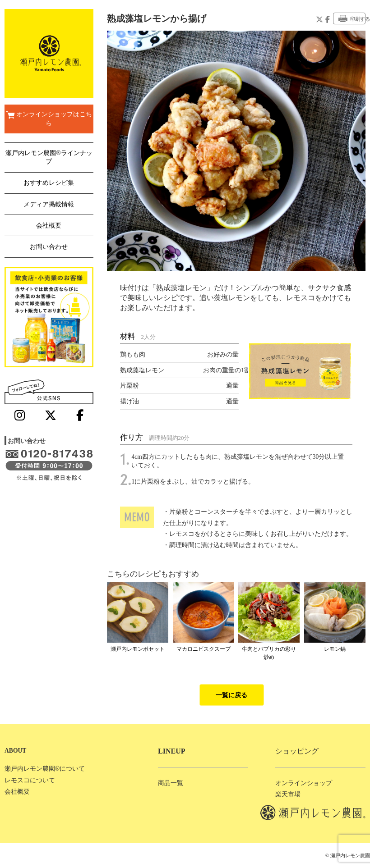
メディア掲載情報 (49, 204)
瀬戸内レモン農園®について (45, 769)
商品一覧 (171, 783)
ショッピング (297, 751)
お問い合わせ (49, 247)
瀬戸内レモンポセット (138, 649)
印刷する (352, 18)
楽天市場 (288, 794)
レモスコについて (30, 780)
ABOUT (15, 751)
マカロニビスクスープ (203, 649)
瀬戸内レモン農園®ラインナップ (49, 157)
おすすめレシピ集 (49, 183)
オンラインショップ (304, 783)
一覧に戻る (231, 695)
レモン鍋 (335, 649)
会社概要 (49, 226)
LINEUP (171, 751)
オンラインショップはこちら (49, 119)
